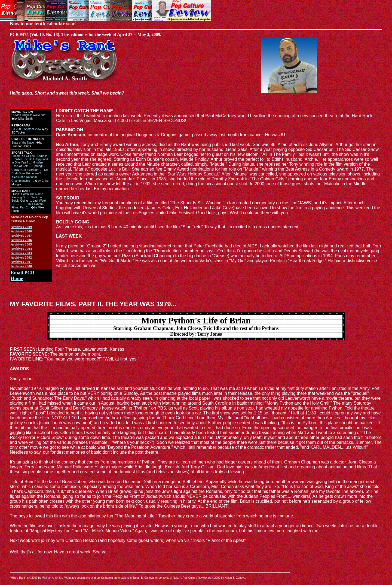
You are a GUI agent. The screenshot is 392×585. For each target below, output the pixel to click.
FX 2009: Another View (26, 129)
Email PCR (23, 273)
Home (17, 278)
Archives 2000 (21, 266)
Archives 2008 (21, 231)
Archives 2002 (21, 257)
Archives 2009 (21, 227)
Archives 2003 (21, 253)
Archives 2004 (21, 249)
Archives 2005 (21, 244)
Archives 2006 (21, 240)
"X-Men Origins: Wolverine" (29, 115)
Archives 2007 (21, 236)
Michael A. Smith (52, 578)
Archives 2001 (21, 262)
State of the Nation (23, 143)
